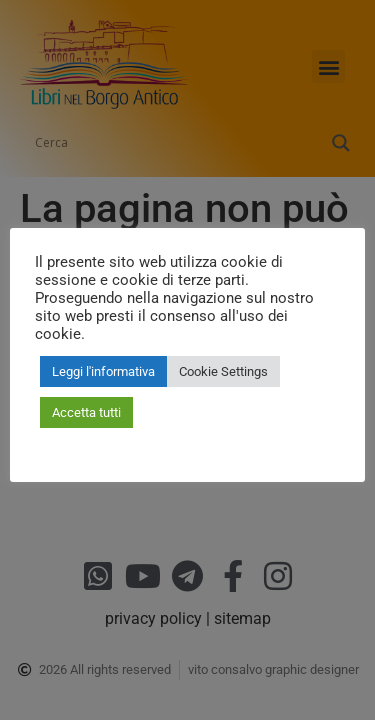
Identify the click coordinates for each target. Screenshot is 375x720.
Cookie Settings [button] (223, 371)
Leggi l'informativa (103, 371)
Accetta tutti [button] (86, 412)
